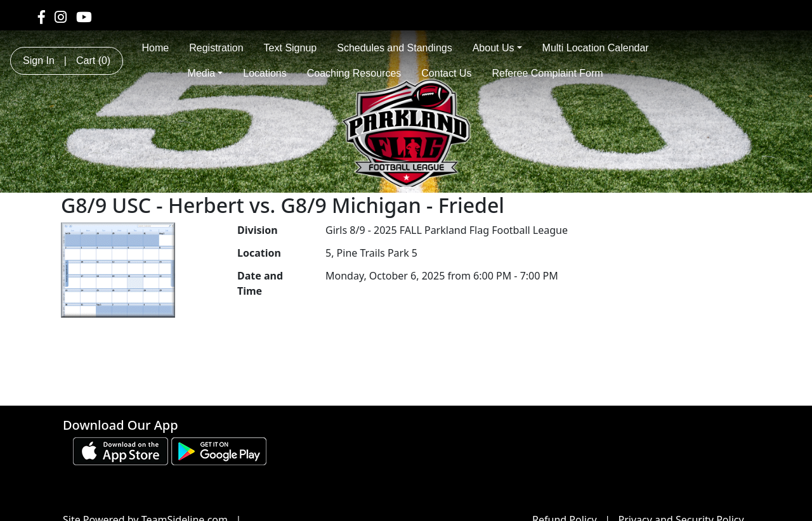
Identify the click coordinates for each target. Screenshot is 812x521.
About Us (497, 48)
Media (206, 73)
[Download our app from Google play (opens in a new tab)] (219, 450)
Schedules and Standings (394, 48)
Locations (265, 73)
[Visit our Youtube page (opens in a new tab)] (84, 16)
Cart (93, 61)
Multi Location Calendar (596, 48)
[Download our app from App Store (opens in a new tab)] (121, 450)
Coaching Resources (354, 73)
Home (156, 48)
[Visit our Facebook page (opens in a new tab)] (42, 16)
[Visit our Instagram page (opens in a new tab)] (61, 16)
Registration (216, 48)
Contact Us (446, 73)
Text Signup (291, 48)
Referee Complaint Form (547, 73)
